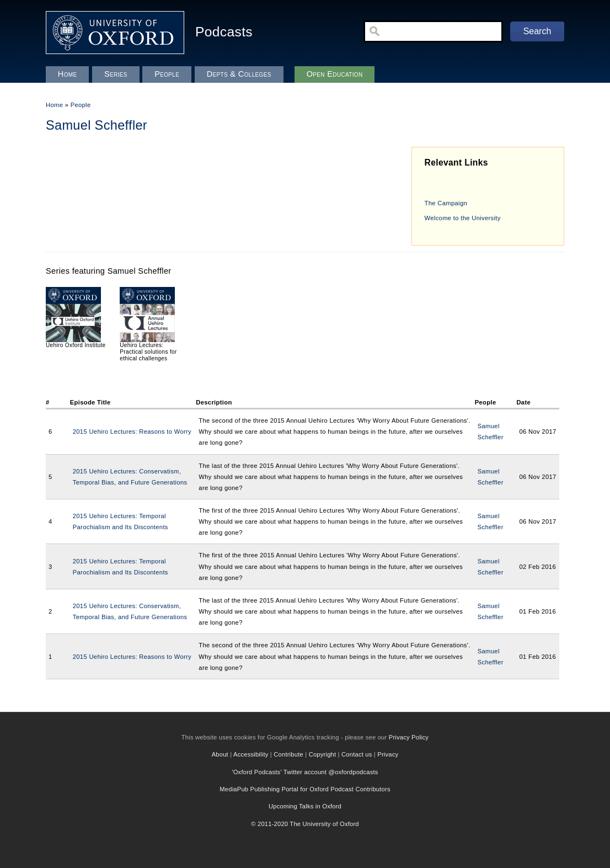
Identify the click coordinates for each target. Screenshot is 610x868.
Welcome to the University (463, 218)
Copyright (323, 754)
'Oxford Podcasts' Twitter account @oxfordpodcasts (305, 772)
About (220, 754)
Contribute (288, 754)
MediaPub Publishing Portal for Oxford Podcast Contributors (305, 789)
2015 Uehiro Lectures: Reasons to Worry (132, 432)
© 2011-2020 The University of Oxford (305, 824)
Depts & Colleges (239, 74)
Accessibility (251, 754)
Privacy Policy (409, 737)
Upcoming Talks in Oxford (305, 806)
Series (116, 74)
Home (54, 105)
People (81, 105)
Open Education (335, 74)
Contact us (357, 754)
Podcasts (224, 32)
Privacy (388, 754)
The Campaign (446, 203)
